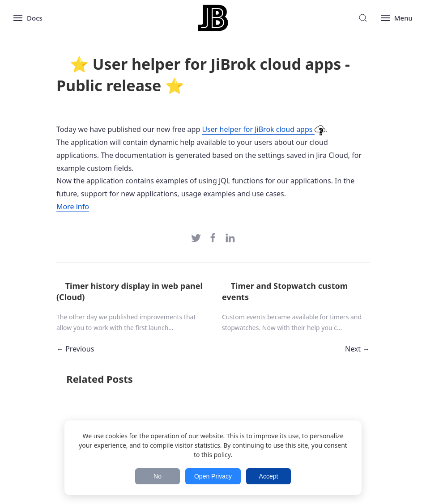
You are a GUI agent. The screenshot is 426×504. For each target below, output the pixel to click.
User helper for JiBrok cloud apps (263, 129)
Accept (269, 476)
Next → (357, 349)
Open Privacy (213, 476)
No (158, 476)
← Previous (75, 349)
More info (73, 207)
